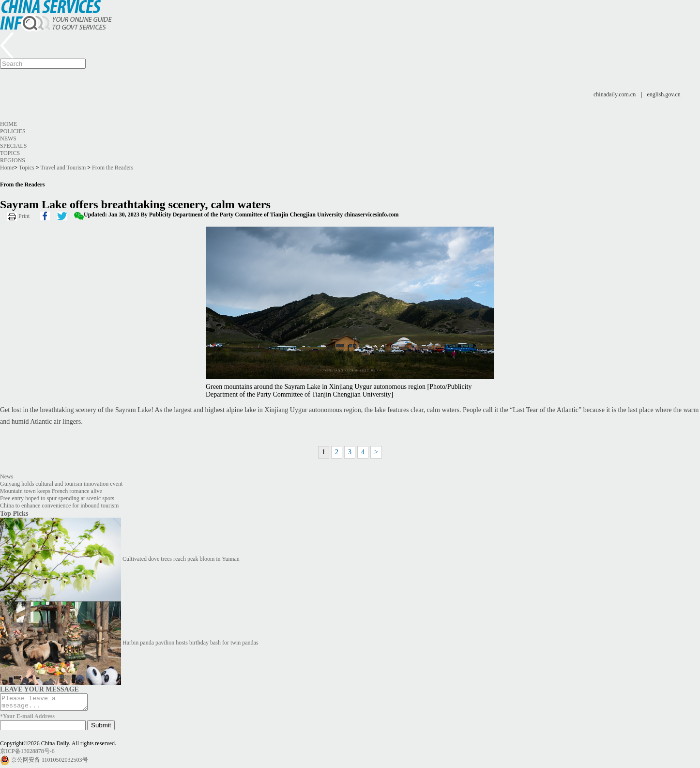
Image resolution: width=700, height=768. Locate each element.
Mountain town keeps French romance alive (51, 491)
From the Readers (113, 168)
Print (24, 216)
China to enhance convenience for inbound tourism (59, 506)
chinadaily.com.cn (615, 94)
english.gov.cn (664, 94)
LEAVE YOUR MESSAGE (39, 689)
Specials (13, 146)
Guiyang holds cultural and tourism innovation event (61, 484)
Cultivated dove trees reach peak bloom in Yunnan (181, 559)
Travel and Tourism (63, 168)
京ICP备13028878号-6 (27, 754)
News (8, 138)
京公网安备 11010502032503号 (50, 763)
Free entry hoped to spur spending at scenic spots (57, 498)
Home (8, 124)
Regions (13, 160)
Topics (10, 153)
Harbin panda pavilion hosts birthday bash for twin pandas (190, 643)
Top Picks (14, 513)
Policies (13, 131)
